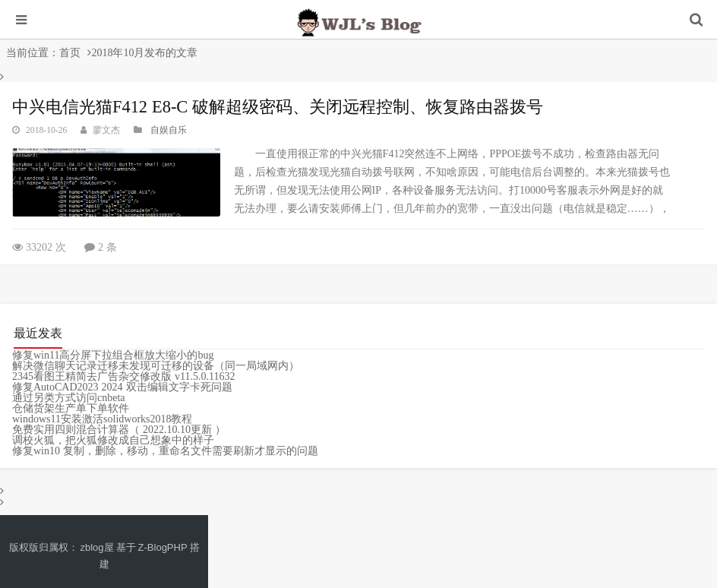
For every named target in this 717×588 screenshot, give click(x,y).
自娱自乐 (169, 130)
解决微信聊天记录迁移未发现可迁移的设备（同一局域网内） (156, 365)
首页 (70, 52)
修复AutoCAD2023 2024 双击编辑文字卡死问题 (122, 387)
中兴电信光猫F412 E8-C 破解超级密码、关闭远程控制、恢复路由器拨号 (278, 106)
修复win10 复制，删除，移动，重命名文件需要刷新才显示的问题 (165, 450)
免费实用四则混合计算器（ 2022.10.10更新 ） (119, 429)
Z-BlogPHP (163, 547)
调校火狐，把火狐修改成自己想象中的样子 (113, 440)
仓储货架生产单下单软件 (71, 408)
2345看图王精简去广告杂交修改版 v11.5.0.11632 (123, 376)
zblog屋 (97, 547)
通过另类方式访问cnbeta (69, 397)
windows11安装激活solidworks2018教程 (103, 419)
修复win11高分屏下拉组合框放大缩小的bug (113, 355)
